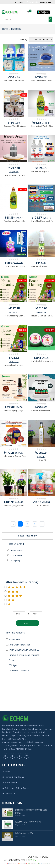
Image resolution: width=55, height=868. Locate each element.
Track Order (18, 2)
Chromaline (15, 555)
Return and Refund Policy (15, 788)
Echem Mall (13, 639)
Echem (11, 660)
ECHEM (33, 860)
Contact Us (9, 794)
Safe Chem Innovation (18, 645)
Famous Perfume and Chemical (23, 655)
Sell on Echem (46, 2)
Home (5, 29)
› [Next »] (42, 524)
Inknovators (15, 551)
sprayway (14, 560)
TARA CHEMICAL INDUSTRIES (23, 650)
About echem (10, 782)
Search (27, 623)
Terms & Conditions (13, 777)
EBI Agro (12, 665)
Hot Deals (16, 29)
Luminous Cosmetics (18, 670)
